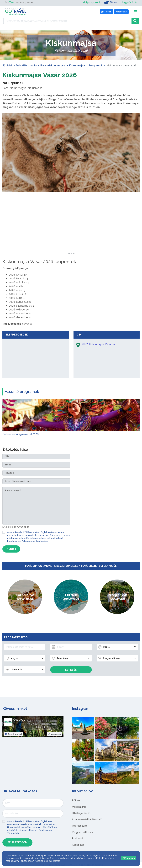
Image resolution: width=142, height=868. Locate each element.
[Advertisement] (71, 232)
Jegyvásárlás (129, 3)
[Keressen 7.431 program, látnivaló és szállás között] (67, 21)
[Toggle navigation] (135, 12)
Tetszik (13, 734)
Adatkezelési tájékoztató (87, 819)
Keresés (71, 670)
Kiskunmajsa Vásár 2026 (40, 75)
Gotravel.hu (21, 720)
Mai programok (92, 3)
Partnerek (78, 839)
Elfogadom (129, 858)
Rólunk (76, 801)
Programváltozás (82, 832)
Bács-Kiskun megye (53, 66)
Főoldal (7, 66)
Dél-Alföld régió (26, 66)
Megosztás (54, 734)
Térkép (111, 3)
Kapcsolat (78, 845)
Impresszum (79, 826)
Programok (96, 66)
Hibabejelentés (81, 813)
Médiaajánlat (80, 807)
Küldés (11, 549)
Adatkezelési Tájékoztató (35, 541)
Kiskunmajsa (77, 66)
